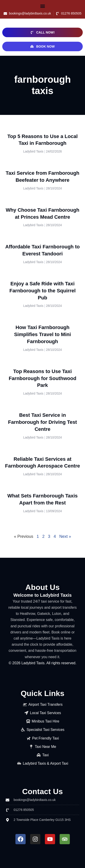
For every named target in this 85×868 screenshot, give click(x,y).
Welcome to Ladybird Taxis (42, 595)
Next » (65, 536)
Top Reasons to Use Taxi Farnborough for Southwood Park (42, 378)
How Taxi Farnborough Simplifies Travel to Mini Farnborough (42, 334)
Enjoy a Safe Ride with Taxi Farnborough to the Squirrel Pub (42, 291)
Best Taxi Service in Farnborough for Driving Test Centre (43, 422)
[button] (43, 6)
